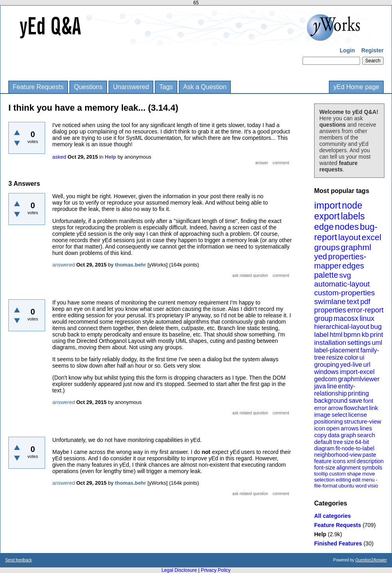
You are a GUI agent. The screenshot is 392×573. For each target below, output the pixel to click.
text (353, 301)
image (322, 415)
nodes (347, 227)
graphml (356, 247)
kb (365, 335)
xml (351, 461)
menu (368, 480)
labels (353, 216)
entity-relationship (335, 390)
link (374, 408)
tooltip (321, 474)
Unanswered (131, 87)
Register (372, 50)
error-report (365, 310)
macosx (346, 318)
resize (335, 357)
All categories (333, 516)
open (333, 428)
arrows (349, 428)
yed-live (351, 365)
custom (337, 474)
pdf (365, 302)
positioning (329, 421)
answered (63, 265)
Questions (88, 87)
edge (324, 227)
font (368, 401)
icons (339, 461)
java (320, 386)
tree (338, 442)
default (323, 442)
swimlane (330, 301)
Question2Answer (371, 560)
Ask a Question (205, 87)
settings (359, 343)
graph (348, 435)
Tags (166, 87)
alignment (349, 468)
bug (376, 327)
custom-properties (344, 293)
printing (358, 393)
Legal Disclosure (179, 570)
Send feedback (19, 560)
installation (330, 343)
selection (324, 480)
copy (321, 435)
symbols (372, 468)
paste (369, 455)
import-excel (357, 372)
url (367, 365)
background (331, 401)
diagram (324, 448)
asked (59, 157)
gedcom (326, 379)
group (323, 318)
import (328, 205)
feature (323, 461)
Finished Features (338, 543)
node (352, 205)
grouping (327, 365)
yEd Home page (356, 87)
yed (321, 257)
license (358, 415)
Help (320, 534)
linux (367, 318)
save (355, 401)
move (368, 474)
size (349, 442)
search (366, 435)
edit (356, 480)
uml (377, 343)
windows (326, 372)
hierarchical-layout (342, 327)
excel (371, 237)
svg (345, 275)
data (334, 435)
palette (326, 275)
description (370, 461)
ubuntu (346, 486)
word (361, 486)
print (377, 335)
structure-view (363, 421)
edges (353, 266)
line (332, 386)
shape (354, 474)
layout (349, 237)
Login (347, 50)
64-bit (362, 442)
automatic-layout (342, 284)
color (351, 357)
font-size (325, 468)
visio (373, 486)
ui (362, 357)
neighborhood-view (338, 455)
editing (343, 480)
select (340, 415)
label (321, 335)
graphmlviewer (359, 379)
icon (320, 428)
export (327, 216)
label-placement (337, 350)
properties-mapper (340, 261)
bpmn (352, 335)
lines (366, 428)
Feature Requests (38, 87)
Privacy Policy (216, 570)
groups (327, 247)
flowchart (356, 408)
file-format (326, 486)
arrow (335, 408)
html (336, 335)
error (321, 408)
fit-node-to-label (355, 448)
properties (330, 310)
